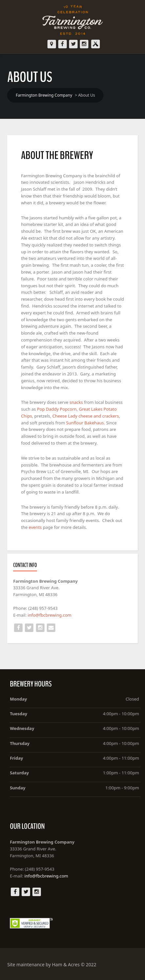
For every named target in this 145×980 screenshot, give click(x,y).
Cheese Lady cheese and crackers (86, 416)
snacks (77, 402)
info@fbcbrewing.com (50, 615)
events (36, 527)
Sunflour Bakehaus (85, 423)
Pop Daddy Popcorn (57, 409)
